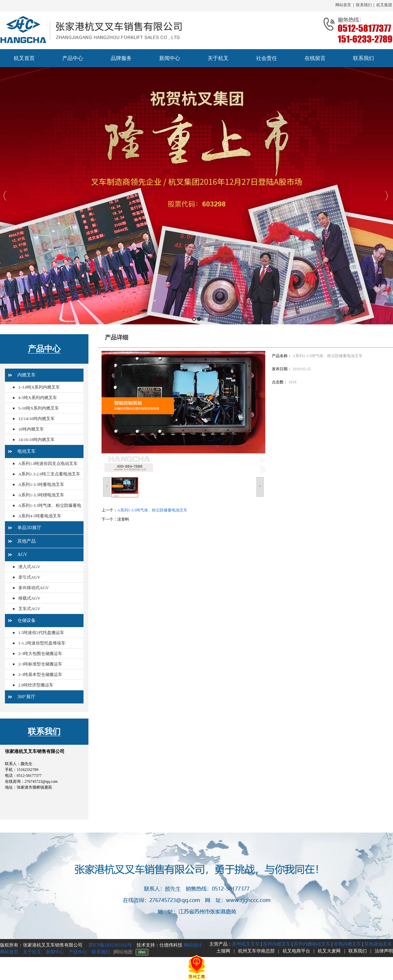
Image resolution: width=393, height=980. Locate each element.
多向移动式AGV (34, 588)
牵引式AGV (29, 577)
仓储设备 (27, 620)
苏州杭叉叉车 (246, 944)
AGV (22, 555)
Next (386, 196)
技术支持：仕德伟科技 (160, 945)
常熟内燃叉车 (347, 944)
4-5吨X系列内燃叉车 (38, 398)
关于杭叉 (32, 952)
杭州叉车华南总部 (256, 951)
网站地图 (123, 952)
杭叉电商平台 (296, 951)
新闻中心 (55, 952)
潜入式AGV (29, 567)
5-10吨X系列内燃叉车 (39, 408)
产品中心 (44, 349)
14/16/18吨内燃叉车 (37, 440)
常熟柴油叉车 (378, 944)
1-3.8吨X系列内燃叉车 (39, 387)
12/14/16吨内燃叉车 (37, 419)
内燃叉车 (27, 375)
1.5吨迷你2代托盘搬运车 (41, 633)
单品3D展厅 (29, 528)
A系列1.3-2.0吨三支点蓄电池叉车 (49, 474)
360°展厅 (26, 697)
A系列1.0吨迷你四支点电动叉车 (48, 463)
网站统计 (193, 945)
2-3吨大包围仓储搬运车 (40, 653)
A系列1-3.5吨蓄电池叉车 (41, 484)
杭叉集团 (384, 5)
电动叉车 (27, 451)
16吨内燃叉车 (31, 429)
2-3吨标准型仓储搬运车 (40, 664)
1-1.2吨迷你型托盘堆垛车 (42, 643)
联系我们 (364, 5)
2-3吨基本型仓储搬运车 (40, 674)
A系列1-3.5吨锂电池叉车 (41, 495)
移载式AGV (29, 598)
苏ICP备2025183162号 (110, 945)
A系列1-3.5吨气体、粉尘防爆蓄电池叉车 (47, 510)
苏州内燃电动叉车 (312, 944)
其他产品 (27, 541)
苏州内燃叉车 (277, 944)
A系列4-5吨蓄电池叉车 (40, 516)
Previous (5, 196)
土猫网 (223, 951)
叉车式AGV (29, 609)
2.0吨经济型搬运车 (36, 685)
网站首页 (343, 5)
